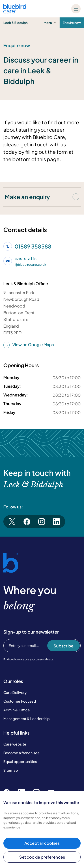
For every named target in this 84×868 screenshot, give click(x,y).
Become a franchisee (22, 753)
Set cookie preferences (42, 857)
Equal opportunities (20, 762)
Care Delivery (15, 692)
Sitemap (11, 770)
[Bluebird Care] (15, 12)
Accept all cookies (42, 843)
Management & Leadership (27, 719)
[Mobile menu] (76, 9)
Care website (15, 744)
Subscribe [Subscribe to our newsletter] (64, 646)
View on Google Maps (29, 345)
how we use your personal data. (34, 659)
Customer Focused (20, 701)
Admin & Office (17, 710)
